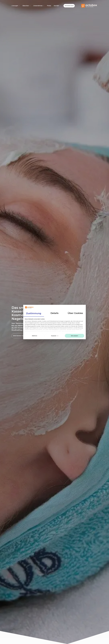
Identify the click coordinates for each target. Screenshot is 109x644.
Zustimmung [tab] (34, 313)
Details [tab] (55, 313)
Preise (49, 6)
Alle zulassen (74, 336)
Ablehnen (35, 336)
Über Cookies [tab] (75, 313)
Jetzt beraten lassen (69, 6)
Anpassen (55, 336)
